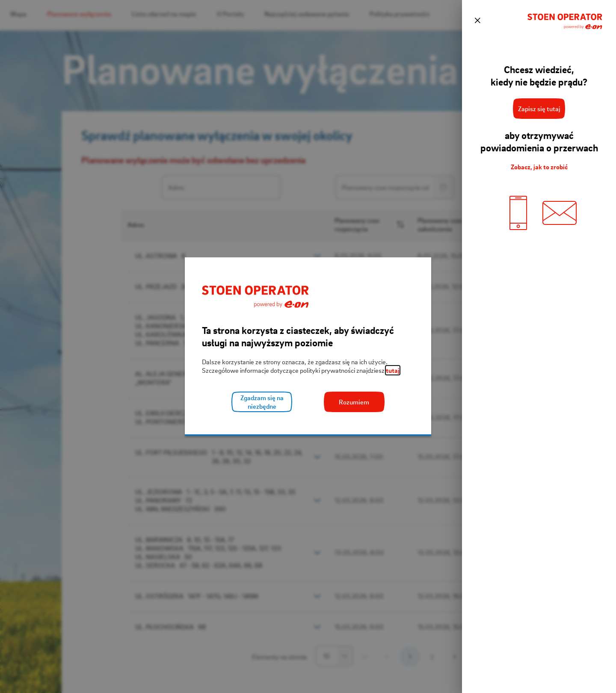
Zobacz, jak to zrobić (539, 167)
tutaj (393, 370)
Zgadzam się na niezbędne (262, 402)
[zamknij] (477, 21)
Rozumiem (354, 402)
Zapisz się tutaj (539, 109)
